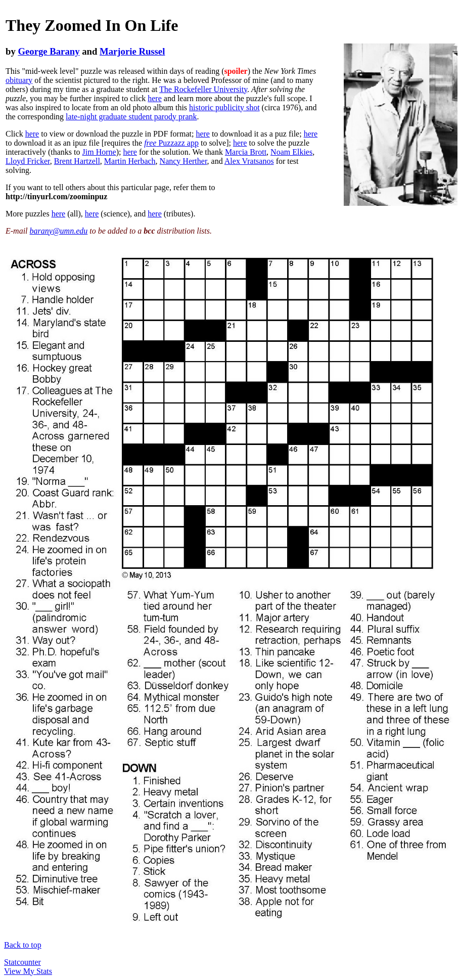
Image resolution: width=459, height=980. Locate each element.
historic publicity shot (224, 107)
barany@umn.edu (59, 231)
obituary (19, 80)
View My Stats (28, 971)
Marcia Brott (246, 152)
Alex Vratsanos (249, 161)
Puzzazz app (171, 143)
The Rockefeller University (203, 89)
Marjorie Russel (132, 51)
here (155, 98)
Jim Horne (99, 152)
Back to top (23, 945)
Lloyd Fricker (28, 161)
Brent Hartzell (77, 161)
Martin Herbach (130, 161)
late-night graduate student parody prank (131, 117)
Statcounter (22, 962)
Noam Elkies (291, 152)
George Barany (49, 51)
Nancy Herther (183, 161)
